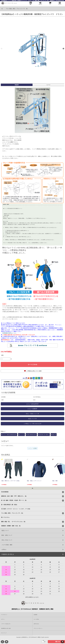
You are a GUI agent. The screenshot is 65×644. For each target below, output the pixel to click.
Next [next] (63, 49)
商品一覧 (54, 435)
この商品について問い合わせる (32, 424)
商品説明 (17, 85)
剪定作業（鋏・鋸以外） (44, 435)
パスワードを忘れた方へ (6, 624)
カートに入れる (32, 364)
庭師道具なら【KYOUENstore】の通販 (31, 637)
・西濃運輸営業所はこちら (9, 333)
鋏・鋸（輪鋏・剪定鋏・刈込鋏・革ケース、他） (14, 500)
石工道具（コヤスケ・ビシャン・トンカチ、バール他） (16, 509)
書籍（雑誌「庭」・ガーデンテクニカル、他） (14, 521)
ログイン (3, 619)
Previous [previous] (2, 49)
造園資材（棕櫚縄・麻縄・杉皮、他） (11, 526)
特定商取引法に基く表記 (6, 628)
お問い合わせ (36, 624)
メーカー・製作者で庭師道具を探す (9, 435)
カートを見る (36, 619)
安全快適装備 (5, 492)
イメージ (48, 85)
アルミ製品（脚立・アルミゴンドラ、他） (12, 513)
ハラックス (21, 435)
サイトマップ (4, 633)
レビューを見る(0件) (33, 404)
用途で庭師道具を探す (31, 435)
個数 (2, 355)
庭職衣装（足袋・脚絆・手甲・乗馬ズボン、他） (14, 496)
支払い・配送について (32, 414)
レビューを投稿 (32, 409)
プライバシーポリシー (38, 628)
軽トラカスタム (5, 517)
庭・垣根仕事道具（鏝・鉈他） (9, 504)
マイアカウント (4, 615)
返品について (32, 419)
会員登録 (35, 615)
